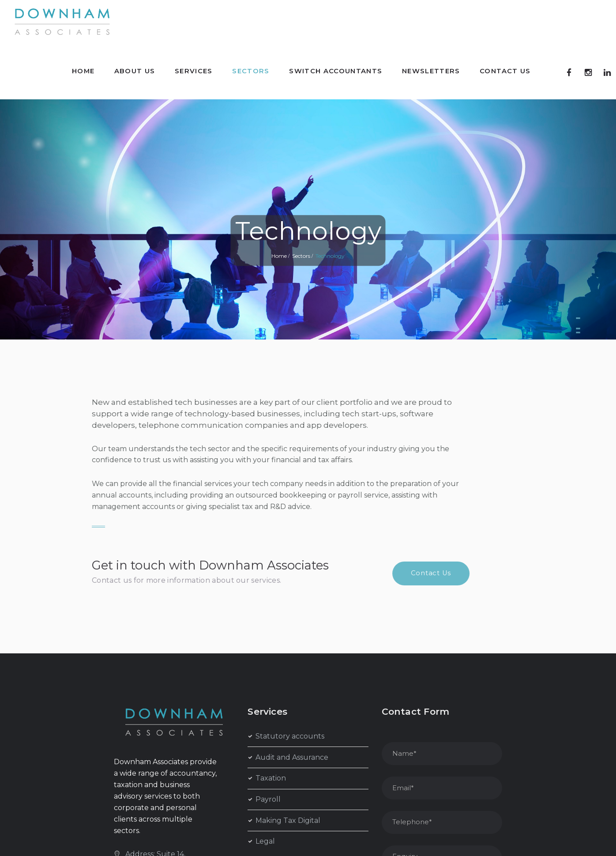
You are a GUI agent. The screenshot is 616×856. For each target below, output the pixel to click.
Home (279, 256)
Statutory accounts (290, 736)
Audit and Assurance (292, 757)
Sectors (301, 256)
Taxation (271, 778)
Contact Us (262, 573)
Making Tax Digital (288, 820)
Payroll (268, 799)
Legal (265, 841)
